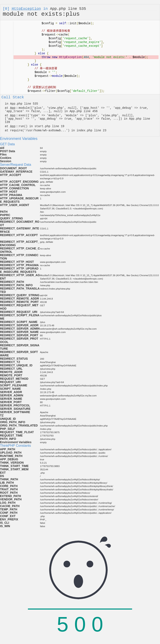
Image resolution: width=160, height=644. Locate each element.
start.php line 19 (49, 126)
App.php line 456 (84, 111)
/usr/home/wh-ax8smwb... (46, 130)
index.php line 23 (91, 130)
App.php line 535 (68, 9)
